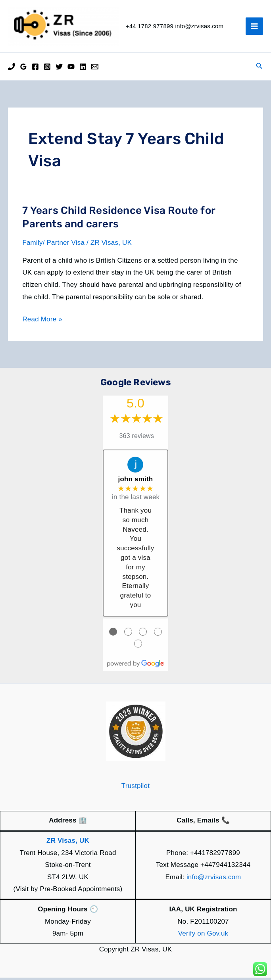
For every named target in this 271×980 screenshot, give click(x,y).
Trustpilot (135, 788)
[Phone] (12, 69)
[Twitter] (59, 69)
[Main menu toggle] (254, 27)
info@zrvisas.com (214, 879)
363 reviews (137, 438)
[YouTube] (71, 69)
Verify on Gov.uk (203, 936)
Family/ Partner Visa (53, 245)
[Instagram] (47, 69)
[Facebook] (35, 69)
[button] (259, 69)
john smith (136, 481)
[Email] (95, 69)
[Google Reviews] (23, 69)
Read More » (42, 322)
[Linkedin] (83, 69)
